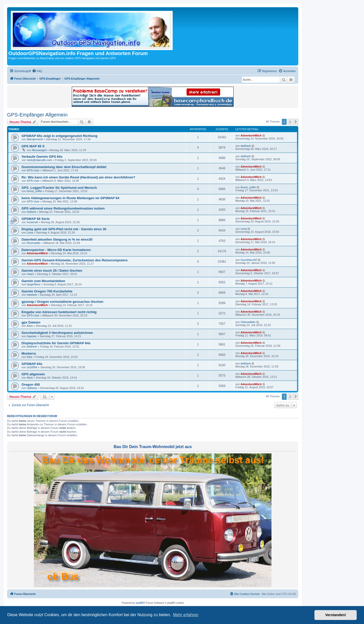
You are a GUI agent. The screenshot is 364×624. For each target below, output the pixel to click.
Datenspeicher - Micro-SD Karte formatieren (56, 250)
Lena (30, 233)
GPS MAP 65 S (33, 146)
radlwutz (32, 388)
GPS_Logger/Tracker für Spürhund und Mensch (59, 188)
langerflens (34, 284)
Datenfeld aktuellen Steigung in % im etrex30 (57, 239)
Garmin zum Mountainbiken (43, 281)
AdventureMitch (251, 135)
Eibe (30, 357)
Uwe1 (30, 274)
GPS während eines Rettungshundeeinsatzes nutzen (63, 208)
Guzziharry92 (249, 260)
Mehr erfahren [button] (186, 615)
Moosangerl (39, 150)
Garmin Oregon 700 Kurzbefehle (47, 291)
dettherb (246, 146)
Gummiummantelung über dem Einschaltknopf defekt (64, 167)
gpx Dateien (31, 322)
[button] (296, 122)
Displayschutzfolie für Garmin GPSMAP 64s (56, 343)
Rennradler (34, 243)
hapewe (32, 336)
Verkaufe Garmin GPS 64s (42, 157)
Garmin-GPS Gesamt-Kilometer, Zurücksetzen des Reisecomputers (75, 260)
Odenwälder (248, 322)
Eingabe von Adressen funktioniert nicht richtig (59, 312)
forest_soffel (34, 191)
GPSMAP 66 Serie (36, 219)
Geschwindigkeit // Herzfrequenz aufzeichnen (57, 333)
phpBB (140, 603)
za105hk (32, 367)
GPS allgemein (33, 374)
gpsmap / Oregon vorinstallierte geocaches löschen (62, 302)
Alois (30, 326)
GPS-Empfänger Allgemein (37, 115)
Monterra (29, 353)
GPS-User (33, 170)
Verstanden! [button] (336, 615)
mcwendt (32, 222)
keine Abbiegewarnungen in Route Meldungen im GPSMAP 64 (70, 198)
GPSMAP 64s (32, 364)
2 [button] (290, 122)
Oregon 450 (31, 385)
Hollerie (31, 212)
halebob (32, 295)
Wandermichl (35, 139)
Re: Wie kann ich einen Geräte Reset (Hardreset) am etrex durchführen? (78, 177)
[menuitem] (37, 71)
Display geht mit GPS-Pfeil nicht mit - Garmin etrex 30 (64, 229)
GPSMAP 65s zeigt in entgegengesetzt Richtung (59, 136)
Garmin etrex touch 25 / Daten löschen (52, 271)
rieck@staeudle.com (39, 160)
